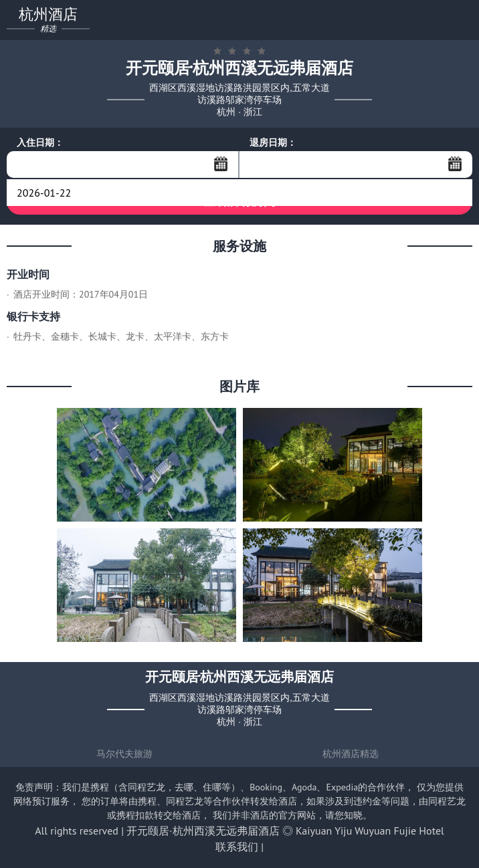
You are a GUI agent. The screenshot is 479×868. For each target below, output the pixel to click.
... (221, 164)
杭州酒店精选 (351, 754)
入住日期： (40, 142)
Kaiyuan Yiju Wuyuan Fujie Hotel (370, 831)
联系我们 (237, 847)
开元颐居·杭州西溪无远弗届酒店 (203, 831)
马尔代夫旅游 (124, 754)
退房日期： (273, 142)
